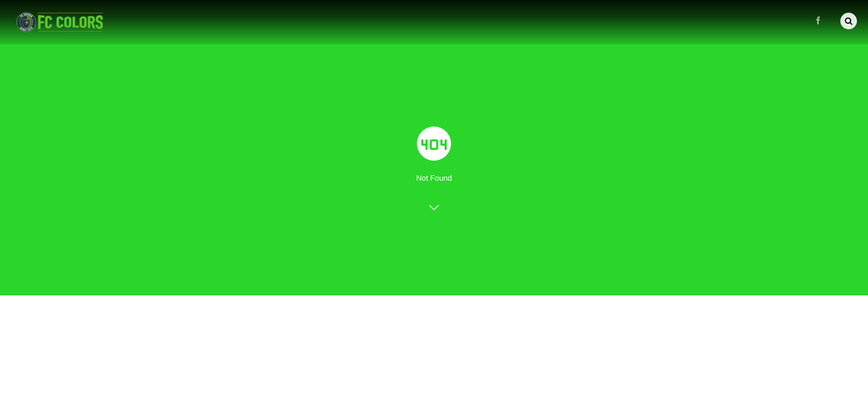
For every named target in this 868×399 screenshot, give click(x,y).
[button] (849, 20)
